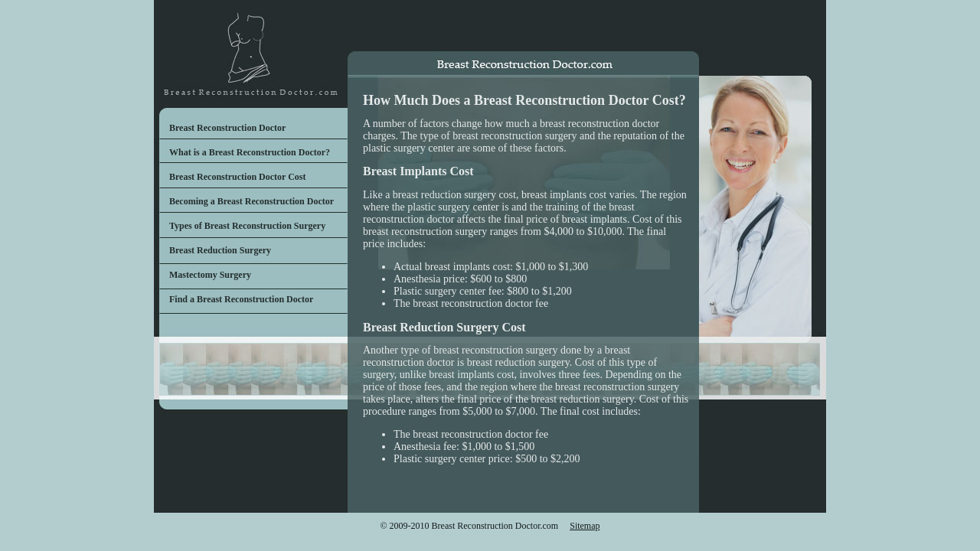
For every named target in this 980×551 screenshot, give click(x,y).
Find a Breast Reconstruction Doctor (241, 299)
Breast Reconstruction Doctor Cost (238, 177)
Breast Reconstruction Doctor (227, 128)
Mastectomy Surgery (210, 275)
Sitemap (585, 526)
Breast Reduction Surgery (220, 250)
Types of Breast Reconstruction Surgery (247, 226)
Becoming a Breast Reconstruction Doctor (252, 201)
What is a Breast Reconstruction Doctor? (250, 152)
